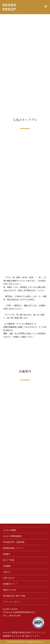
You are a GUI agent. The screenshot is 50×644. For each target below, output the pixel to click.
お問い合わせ (9, 578)
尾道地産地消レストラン (13, 548)
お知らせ (7, 572)
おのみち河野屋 (9, 530)
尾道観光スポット (10, 584)
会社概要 (7, 566)
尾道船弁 (7, 554)
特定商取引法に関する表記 (14, 596)
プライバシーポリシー (12, 602)
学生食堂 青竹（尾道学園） (14, 542)
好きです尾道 (9, 560)
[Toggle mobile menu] (46, 6)
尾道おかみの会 (9, 590)
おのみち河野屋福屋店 (12, 536)
